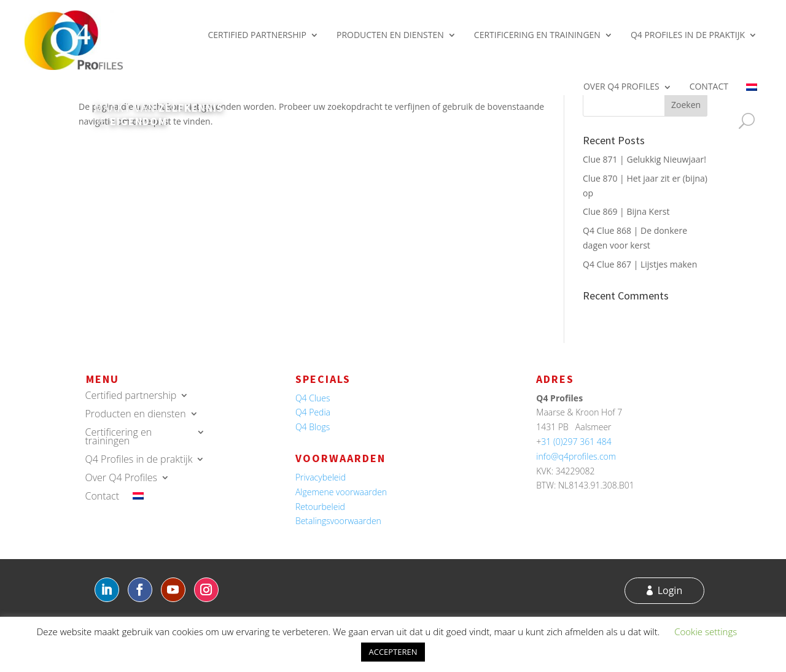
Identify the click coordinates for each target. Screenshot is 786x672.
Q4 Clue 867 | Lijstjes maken (640, 264)
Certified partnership (257, 35)
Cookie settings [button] (706, 631)
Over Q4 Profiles (621, 86)
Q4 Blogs (313, 427)
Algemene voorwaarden (341, 492)
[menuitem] (752, 87)
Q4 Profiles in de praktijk (688, 35)
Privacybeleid (321, 477)
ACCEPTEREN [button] (393, 652)
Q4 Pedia (313, 412)
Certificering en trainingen (537, 35)
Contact (709, 86)
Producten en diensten (390, 35)
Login (670, 590)
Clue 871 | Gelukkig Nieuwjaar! (644, 159)
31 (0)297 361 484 (576, 442)
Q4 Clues (313, 398)
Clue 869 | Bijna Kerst (626, 211)
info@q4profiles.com (576, 456)
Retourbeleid (320, 507)
